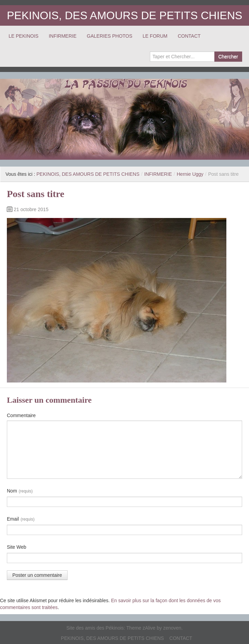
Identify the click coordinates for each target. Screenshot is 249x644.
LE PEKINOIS (23, 36)
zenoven (172, 628)
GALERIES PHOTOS (110, 36)
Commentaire (21, 415)
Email (21, 519)
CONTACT (189, 36)
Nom (20, 491)
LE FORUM (155, 36)
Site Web (17, 547)
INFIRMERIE (63, 36)
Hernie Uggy (190, 174)
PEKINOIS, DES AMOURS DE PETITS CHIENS (125, 15)
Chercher (228, 57)
